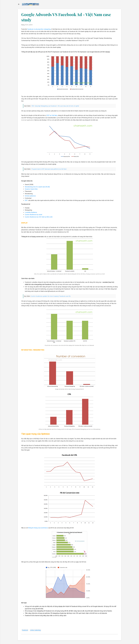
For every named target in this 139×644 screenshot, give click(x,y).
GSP (26, 200)
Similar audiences (30, 196)
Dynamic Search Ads (31, 189)
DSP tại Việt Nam (52, 115)
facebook (25, 630)
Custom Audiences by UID (33, 217)
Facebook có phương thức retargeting (39, 29)
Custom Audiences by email (33, 215)
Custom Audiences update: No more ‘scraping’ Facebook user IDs (51, 296)
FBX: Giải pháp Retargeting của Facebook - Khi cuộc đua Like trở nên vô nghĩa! (55, 106)
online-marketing (35, 630)
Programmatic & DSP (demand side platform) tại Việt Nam (49, 169)
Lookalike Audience (31, 212)
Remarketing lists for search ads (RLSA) (37, 187)
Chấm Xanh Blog (30, 4)
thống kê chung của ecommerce (38, 528)
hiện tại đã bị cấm (47, 217)
